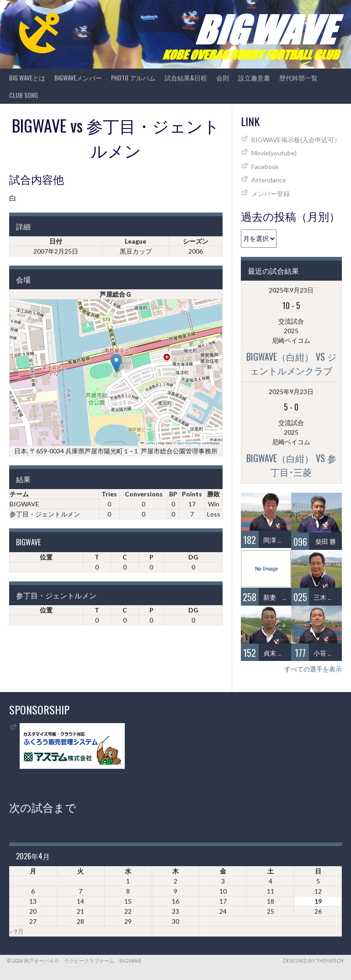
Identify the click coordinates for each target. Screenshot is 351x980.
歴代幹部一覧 (298, 77)
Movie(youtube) (274, 153)
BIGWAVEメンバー (78, 77)
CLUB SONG (24, 95)
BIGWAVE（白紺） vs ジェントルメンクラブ (291, 363)
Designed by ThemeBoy (314, 961)
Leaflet (148, 443)
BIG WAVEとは (27, 77)
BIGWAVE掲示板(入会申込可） (296, 140)
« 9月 (17, 931)
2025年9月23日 (291, 290)
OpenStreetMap (189, 443)
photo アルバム (133, 77)
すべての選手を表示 (313, 669)
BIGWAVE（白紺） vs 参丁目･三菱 (291, 465)
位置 (46, 557)
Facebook (265, 167)
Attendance (269, 180)
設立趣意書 (254, 77)
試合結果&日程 (186, 77)
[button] (116, 363)
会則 (223, 77)
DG (193, 557)
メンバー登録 (271, 194)
